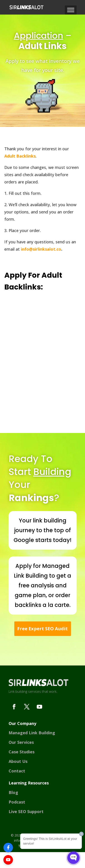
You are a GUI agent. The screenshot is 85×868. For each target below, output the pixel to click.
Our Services (21, 742)
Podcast (17, 802)
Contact (17, 771)
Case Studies (22, 752)
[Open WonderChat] (73, 858)
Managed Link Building (32, 733)
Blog (13, 792)
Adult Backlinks (20, 156)
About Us (18, 761)
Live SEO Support (26, 811)
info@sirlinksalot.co (41, 249)
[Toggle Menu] (71, 10)
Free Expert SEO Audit (42, 629)
